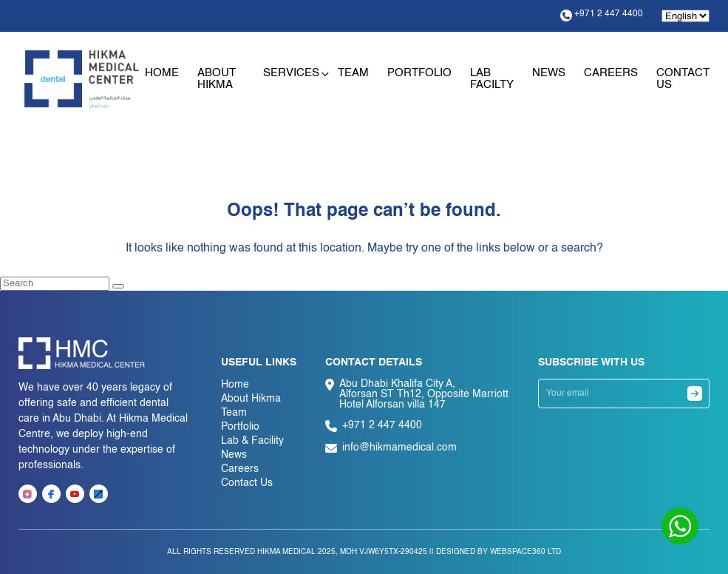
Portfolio (419, 73)
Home (162, 73)
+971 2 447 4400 (602, 16)
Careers (611, 73)
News (549, 73)
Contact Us (247, 483)
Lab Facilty (492, 79)
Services (291, 73)
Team (353, 73)
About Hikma (217, 79)
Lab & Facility (252, 441)
